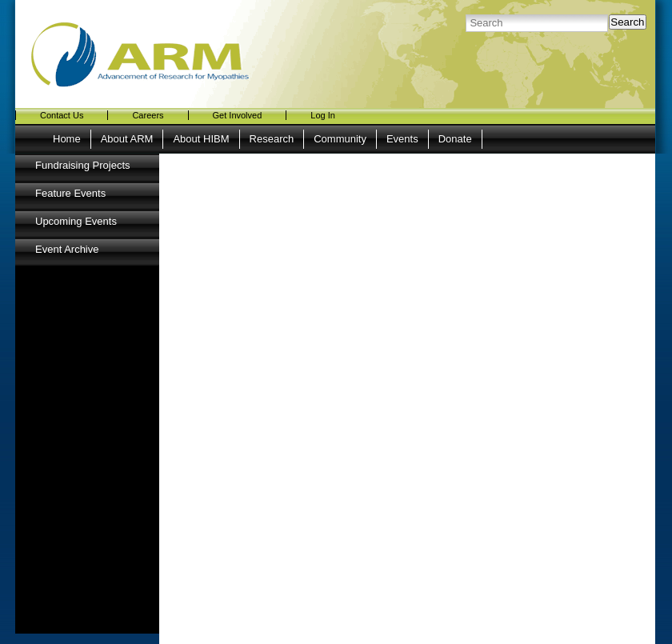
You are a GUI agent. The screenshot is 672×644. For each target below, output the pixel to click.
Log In (323, 115)
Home (67, 139)
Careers (148, 115)
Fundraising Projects (83, 165)
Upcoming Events (76, 221)
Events (402, 139)
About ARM (127, 139)
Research (272, 139)
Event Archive (67, 249)
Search (627, 22)
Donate (455, 139)
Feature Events (70, 193)
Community (340, 139)
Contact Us (62, 115)
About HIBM (201, 139)
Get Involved (238, 115)
